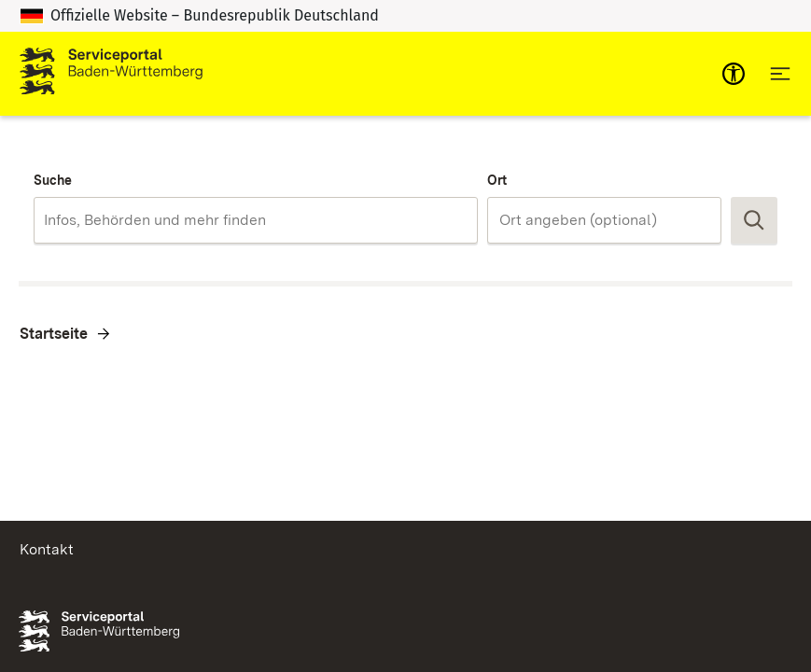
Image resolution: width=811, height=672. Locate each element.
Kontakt (47, 549)
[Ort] (604, 220)
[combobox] (256, 220)
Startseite (54, 334)
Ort (497, 180)
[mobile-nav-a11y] (734, 74)
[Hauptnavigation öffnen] (780, 74)
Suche (53, 180)
